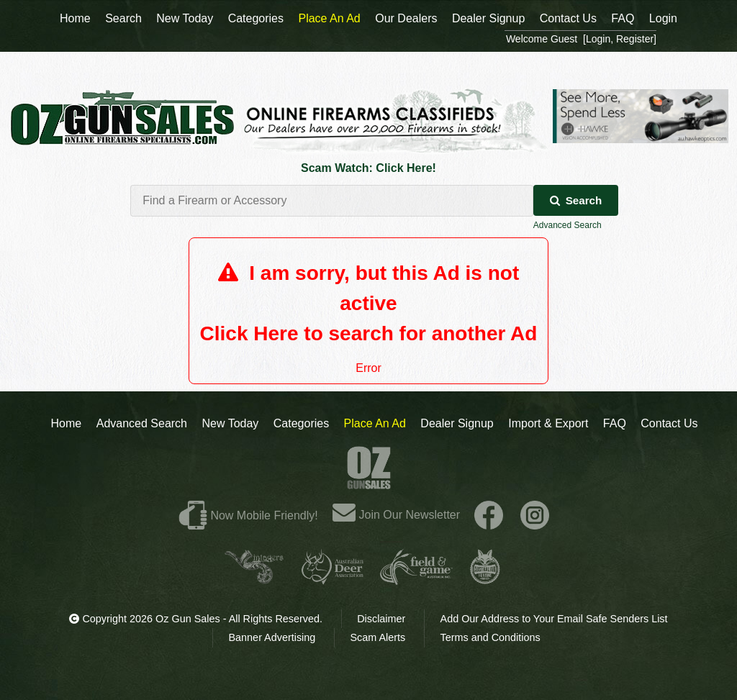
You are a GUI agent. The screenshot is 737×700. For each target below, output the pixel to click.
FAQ (615, 423)
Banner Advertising (272, 637)
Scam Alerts (378, 637)
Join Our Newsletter (396, 515)
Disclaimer (381, 619)
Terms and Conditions (490, 637)
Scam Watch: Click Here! (368, 168)
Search (576, 200)
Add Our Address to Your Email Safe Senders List (554, 619)
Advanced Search (568, 225)
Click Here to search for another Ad (369, 333)
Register (635, 39)
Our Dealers (406, 18)
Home (67, 423)
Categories (301, 423)
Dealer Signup (457, 423)
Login (663, 18)
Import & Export (548, 423)
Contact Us (669, 423)
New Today (230, 423)
